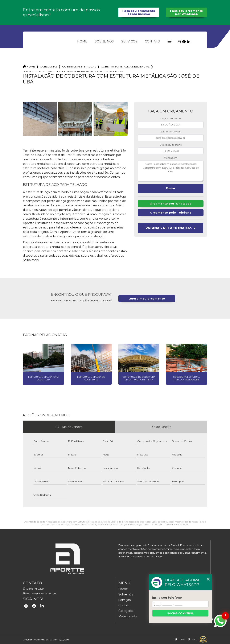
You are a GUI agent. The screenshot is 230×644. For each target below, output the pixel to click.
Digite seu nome (171, 118)
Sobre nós (104, 41)
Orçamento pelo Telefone (171, 213)
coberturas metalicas (79, 67)
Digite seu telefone (171, 145)
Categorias (49, 67)
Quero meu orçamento (147, 299)
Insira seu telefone (167, 598)
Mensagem (171, 158)
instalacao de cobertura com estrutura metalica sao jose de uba (73, 71)
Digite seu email (171, 131)
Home (82, 41)
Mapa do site (128, 616)
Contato (152, 41)
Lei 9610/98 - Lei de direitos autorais (170, 525)
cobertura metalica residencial (125, 67)
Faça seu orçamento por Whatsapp (187, 12)
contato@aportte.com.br (40, 593)
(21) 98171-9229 (33, 589)
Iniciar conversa (180, 613)
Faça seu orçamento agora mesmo (139, 12)
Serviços (129, 41)
